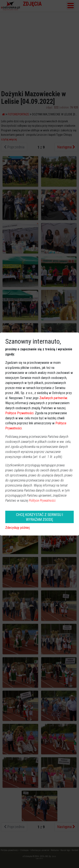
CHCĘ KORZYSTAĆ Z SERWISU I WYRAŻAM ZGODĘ (39, 517)
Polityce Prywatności (19, 413)
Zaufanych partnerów (53, 398)
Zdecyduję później (17, 528)
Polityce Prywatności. (43, 501)
